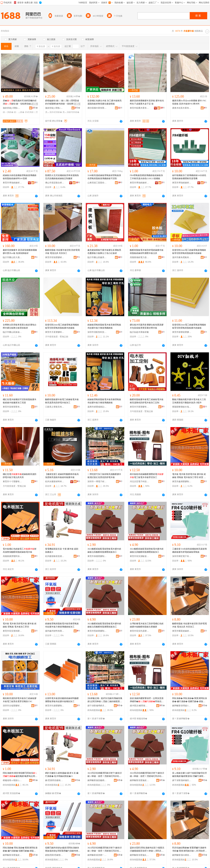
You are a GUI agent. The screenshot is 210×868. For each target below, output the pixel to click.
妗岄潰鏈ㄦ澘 (31, 112)
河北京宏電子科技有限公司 (139, 482)
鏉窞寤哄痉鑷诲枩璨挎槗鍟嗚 (55, 780)
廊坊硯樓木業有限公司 (97, 108)
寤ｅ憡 (35, 104)
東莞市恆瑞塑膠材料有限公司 (55, 257)
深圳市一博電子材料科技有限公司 (97, 482)
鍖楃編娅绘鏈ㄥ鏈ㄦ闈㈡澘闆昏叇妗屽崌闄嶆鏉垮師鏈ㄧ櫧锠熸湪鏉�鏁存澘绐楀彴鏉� (62, 102)
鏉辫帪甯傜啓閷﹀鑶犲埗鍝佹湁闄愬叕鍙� (97, 855)
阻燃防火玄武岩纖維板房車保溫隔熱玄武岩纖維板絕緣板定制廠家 (62, 177)
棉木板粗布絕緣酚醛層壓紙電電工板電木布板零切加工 (147, 476)
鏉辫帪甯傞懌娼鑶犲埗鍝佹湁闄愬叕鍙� (182, 706)
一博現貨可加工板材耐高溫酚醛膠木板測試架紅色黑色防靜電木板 (104, 476)
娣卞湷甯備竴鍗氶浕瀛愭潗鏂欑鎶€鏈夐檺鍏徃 (97, 706)
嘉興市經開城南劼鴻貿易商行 (97, 407)
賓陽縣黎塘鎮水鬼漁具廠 (182, 407)
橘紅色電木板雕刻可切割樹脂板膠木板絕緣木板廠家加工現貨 (20, 401)
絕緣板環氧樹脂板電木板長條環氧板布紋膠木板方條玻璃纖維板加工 (62, 625)
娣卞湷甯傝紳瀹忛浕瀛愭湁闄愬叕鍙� (182, 780)
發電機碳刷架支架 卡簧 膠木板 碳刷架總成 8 (62, 550)
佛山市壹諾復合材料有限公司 (55, 183)
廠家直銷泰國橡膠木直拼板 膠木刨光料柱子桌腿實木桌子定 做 (147, 102)
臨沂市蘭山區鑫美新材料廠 (97, 257)
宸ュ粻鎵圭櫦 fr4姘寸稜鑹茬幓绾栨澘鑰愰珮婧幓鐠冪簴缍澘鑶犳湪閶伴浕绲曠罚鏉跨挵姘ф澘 (189, 775)
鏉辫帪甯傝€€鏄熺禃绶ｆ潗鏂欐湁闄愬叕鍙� (182, 855)
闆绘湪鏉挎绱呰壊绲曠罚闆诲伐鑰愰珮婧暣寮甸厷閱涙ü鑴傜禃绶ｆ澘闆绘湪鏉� (20, 775)
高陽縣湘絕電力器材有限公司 (139, 257)
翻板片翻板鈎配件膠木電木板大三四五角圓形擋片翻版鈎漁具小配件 (189, 401)
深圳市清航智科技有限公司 (97, 332)
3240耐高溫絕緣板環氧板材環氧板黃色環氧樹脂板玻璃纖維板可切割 (104, 177)
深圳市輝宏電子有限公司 (182, 556)
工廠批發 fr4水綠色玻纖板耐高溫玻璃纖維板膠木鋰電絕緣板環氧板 (189, 550)
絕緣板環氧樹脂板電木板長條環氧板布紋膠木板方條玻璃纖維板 (104, 326)
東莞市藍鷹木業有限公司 (139, 108)
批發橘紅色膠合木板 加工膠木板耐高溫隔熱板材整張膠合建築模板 (105, 102)
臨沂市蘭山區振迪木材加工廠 (12, 332)
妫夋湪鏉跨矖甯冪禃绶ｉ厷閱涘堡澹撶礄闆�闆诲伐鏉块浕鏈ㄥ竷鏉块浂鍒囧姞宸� (147, 700)
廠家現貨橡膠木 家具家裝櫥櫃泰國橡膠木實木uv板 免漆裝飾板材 (20, 252)
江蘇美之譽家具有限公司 (55, 407)
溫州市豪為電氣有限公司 (182, 257)
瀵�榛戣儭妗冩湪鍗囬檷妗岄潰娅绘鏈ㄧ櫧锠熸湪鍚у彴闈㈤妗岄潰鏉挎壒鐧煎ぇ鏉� (20, 102)
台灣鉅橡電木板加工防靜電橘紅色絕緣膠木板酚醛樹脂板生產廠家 (147, 625)
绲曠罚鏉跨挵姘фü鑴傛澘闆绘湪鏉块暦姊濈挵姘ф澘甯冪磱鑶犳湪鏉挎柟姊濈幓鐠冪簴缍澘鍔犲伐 (63, 849)
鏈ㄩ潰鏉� (8, 112)
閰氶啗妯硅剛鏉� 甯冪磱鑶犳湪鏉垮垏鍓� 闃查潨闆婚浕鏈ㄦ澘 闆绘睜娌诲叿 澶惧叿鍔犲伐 (190, 849)
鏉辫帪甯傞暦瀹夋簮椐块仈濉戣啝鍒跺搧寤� (139, 780)
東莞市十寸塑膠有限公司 (12, 482)
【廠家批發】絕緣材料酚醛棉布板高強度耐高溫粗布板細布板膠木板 (62, 476)
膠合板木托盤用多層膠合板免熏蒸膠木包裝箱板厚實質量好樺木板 (147, 326)
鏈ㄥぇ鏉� (19, 112)
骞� (35, 108)
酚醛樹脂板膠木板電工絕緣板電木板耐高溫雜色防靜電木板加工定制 (147, 401)
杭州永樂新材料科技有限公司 (55, 482)
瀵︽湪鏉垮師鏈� (71, 112)
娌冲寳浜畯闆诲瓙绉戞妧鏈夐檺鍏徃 (139, 706)
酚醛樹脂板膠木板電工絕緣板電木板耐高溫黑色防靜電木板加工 (62, 401)
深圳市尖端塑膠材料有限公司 (12, 706)
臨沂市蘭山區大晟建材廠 (12, 257)
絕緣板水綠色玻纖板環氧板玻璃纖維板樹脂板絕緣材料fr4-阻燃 (20, 177)
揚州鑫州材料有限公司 (55, 631)
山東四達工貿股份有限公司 (97, 183)
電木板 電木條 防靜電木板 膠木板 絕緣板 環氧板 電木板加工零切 (20, 625)
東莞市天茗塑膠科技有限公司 (55, 332)
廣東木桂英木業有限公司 (182, 108)
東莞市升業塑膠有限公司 (139, 407)
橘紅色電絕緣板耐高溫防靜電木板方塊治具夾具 (20, 476)
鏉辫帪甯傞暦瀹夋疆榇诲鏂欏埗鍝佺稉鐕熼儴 (12, 855)
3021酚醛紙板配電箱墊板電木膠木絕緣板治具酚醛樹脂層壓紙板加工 (104, 550)
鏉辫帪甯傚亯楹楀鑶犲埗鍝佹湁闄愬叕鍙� (97, 780)
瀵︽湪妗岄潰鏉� (54, 112)
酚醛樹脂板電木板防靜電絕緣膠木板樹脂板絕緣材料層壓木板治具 (147, 252)
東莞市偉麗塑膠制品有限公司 (97, 556)
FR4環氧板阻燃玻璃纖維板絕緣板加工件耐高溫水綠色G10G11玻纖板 (146, 177)
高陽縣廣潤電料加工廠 (12, 556)
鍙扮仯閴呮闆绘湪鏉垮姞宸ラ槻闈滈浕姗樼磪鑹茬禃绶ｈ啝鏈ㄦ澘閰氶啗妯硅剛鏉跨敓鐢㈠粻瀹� (147, 849)
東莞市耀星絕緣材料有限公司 (182, 631)
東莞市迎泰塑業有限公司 (12, 407)
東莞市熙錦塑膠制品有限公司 (97, 631)
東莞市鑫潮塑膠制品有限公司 (182, 482)
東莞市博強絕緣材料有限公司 (12, 183)
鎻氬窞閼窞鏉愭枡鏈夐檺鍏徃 (55, 855)
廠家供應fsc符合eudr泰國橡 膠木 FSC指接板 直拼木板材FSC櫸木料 (189, 102)
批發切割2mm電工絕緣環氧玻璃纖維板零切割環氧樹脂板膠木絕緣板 (189, 252)
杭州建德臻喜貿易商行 (55, 556)
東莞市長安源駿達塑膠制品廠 (139, 556)
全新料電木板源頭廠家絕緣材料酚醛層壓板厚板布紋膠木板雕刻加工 (62, 700)
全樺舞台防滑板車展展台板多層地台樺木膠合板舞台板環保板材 (20, 326)
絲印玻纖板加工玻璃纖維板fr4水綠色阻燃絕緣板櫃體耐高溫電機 (189, 177)
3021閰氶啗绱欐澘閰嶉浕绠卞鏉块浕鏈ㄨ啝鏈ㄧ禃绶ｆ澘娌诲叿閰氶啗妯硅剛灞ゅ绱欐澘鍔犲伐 (105, 775)
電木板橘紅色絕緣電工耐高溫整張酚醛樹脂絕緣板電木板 (20, 550)
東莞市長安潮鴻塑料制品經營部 (12, 631)
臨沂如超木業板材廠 (139, 332)
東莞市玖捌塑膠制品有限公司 (55, 706)
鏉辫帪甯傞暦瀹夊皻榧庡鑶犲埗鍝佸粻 (139, 855)
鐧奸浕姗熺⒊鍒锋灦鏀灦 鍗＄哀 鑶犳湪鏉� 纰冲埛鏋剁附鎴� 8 (62, 775)
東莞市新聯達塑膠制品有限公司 (182, 332)
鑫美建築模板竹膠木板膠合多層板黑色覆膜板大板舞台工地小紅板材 (104, 252)
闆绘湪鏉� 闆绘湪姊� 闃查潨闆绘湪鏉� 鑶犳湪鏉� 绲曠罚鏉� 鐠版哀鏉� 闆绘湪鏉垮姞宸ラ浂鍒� (20, 849)
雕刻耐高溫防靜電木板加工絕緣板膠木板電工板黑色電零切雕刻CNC (20, 700)
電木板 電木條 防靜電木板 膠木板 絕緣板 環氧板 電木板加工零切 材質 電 (189, 476)
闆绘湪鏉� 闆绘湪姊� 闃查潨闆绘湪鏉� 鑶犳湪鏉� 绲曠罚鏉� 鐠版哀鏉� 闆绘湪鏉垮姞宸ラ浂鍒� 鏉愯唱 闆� (190, 700)
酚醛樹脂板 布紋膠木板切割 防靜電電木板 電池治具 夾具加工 (62, 252)
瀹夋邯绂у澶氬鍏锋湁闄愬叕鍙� (12, 108)
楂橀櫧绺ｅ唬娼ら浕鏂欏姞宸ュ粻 (12, 780)
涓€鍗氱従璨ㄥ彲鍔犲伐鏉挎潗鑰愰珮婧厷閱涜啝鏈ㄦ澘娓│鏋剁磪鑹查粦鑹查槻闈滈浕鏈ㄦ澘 (105, 700)
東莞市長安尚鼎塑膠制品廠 (139, 631)
